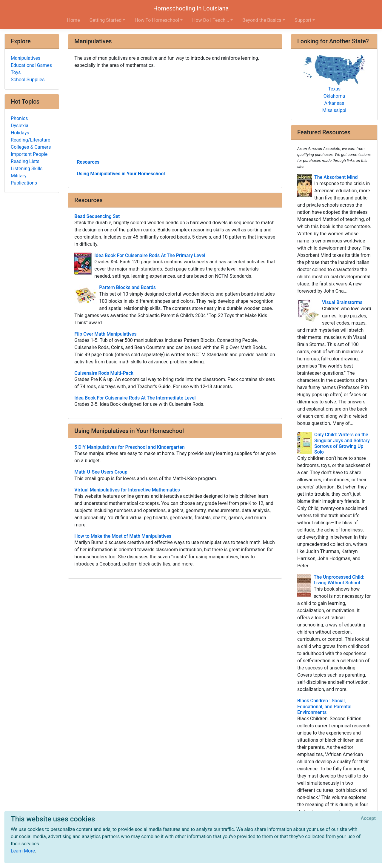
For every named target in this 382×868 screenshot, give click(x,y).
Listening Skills (27, 169)
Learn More (23, 851)
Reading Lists (25, 161)
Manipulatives (26, 58)
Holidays (20, 133)
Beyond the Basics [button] (262, 20)
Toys (16, 72)
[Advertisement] (175, 113)
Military (19, 176)
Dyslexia (20, 126)
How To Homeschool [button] (157, 20)
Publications (24, 183)
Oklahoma (334, 96)
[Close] (368, 818)
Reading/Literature (30, 140)
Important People (29, 154)
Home (74, 20)
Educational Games (31, 65)
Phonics (19, 118)
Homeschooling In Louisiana (191, 8)
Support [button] (303, 20)
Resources (88, 162)
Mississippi (334, 110)
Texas (334, 89)
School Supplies (28, 80)
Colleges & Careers (31, 147)
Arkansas (334, 103)
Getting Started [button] (106, 20)
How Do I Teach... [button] (211, 20)
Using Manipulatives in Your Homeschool (121, 174)
